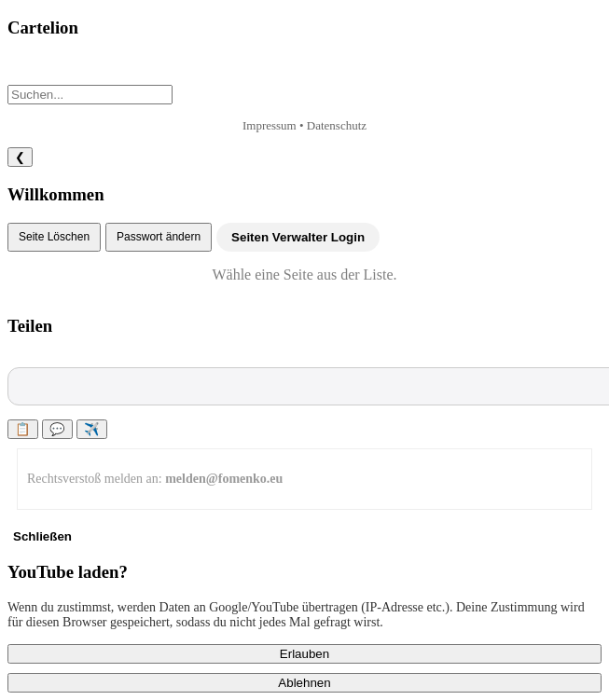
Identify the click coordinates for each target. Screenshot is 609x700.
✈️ (92, 429)
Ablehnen (304, 683)
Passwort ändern (159, 237)
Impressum (270, 125)
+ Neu (41, 70)
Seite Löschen (54, 237)
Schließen (42, 536)
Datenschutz (337, 125)
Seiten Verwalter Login (298, 237)
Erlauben (304, 654)
